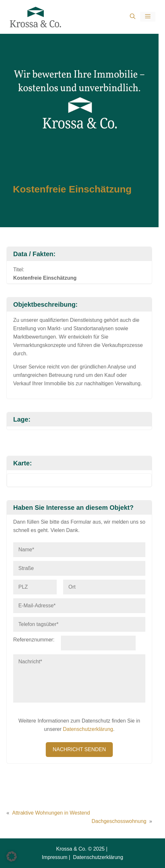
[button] (133, 17)
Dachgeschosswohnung (119, 821)
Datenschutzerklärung (88, 729)
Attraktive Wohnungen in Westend (51, 813)
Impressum (55, 857)
